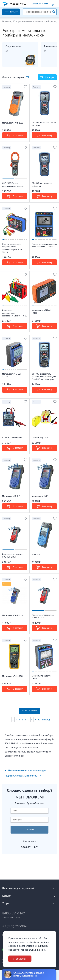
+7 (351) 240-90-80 (16, 926)
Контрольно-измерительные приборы (33, 21)
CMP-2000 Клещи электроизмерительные (13, 185)
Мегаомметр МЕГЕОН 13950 (41, 677)
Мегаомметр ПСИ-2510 (12, 615)
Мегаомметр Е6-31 (40, 496)
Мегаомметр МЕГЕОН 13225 (12, 375)
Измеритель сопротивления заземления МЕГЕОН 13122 (15, 313)
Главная (7, 21)
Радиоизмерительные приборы (21, 776)
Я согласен (20, 959)
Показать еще (29, 710)
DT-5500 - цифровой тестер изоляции (44, 124)
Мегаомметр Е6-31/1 (11, 496)
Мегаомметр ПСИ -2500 (13, 123)
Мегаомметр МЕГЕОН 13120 (41, 312)
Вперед (46, 720)
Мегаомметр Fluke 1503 (13, 676)
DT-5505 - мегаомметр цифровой (42, 185)
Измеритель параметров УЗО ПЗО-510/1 (13, 556)
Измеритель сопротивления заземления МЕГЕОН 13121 (44, 245)
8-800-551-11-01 (14, 913)
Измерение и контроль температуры (27, 771)
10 (39, 720)
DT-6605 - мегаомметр (12, 438)
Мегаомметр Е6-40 (40, 438)
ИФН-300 (36, 555)
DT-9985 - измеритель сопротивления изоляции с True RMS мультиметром (44, 377)
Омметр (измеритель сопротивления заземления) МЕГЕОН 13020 (12, 248)
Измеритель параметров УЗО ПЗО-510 (43, 616)
